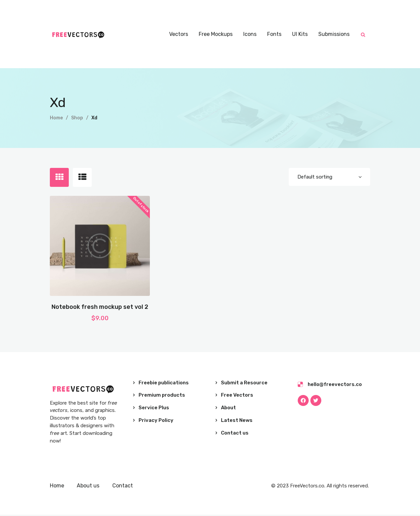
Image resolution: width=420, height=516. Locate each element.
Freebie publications (164, 384)
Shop (77, 118)
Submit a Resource (244, 384)
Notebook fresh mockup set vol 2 (100, 308)
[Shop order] (329, 178)
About (228, 409)
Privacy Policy (156, 422)
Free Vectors (237, 397)
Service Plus (154, 409)
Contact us (235, 434)
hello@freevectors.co (335, 386)
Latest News (237, 422)
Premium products (162, 397)
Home (56, 118)
